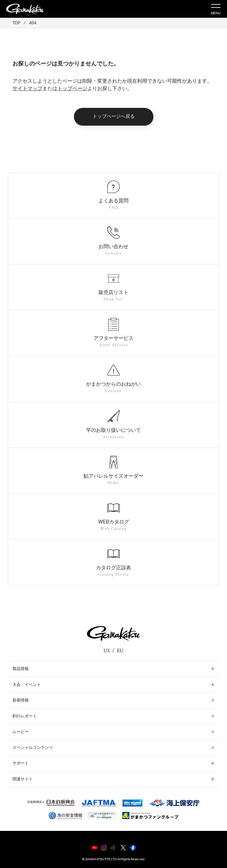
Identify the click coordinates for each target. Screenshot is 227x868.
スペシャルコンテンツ (113, 748)
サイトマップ (27, 89)
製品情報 (21, 669)
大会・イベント (27, 685)
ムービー (113, 732)
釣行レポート (113, 716)
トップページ (72, 89)
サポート (21, 763)
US (107, 651)
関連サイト (23, 779)
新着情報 (113, 700)
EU (120, 651)
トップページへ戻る (114, 116)
